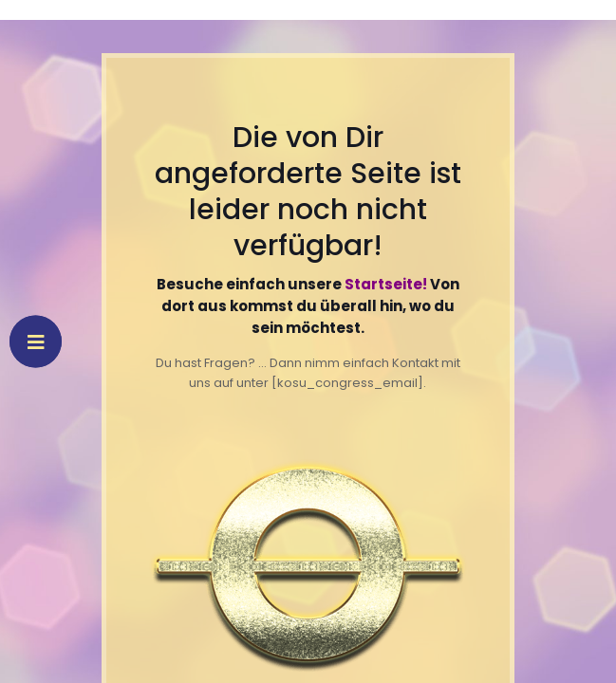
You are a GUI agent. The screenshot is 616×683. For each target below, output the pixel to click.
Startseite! (386, 284)
